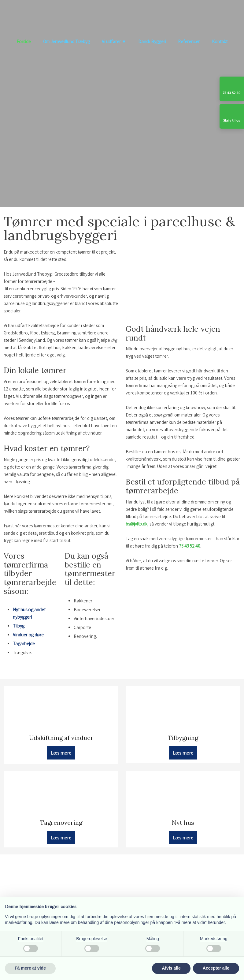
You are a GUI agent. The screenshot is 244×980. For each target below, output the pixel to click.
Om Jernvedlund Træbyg (67, 41)
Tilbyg (19, 626)
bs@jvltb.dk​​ (137, 524)
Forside (24, 41)
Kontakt (220, 41)
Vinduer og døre (28, 635)
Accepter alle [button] (216, 968)
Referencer (189, 41)
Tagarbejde (24, 644)
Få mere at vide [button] (30, 968)
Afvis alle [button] (171, 968)
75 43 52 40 (190, 546)
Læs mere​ (61, 753)
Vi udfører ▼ (114, 41)
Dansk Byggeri (152, 41)
